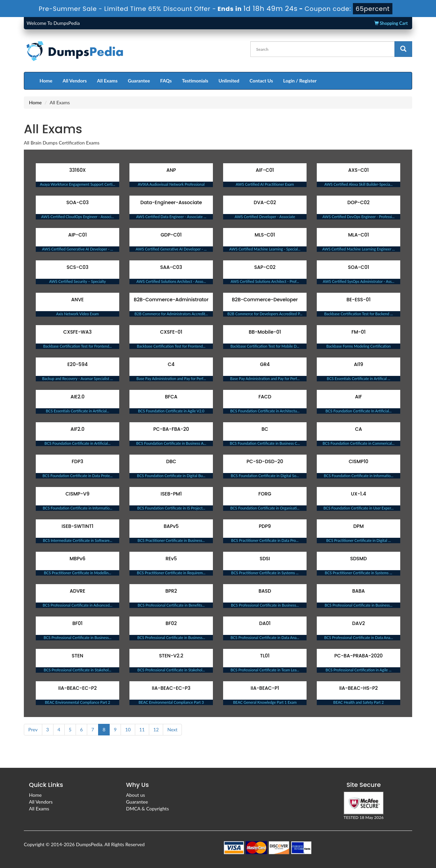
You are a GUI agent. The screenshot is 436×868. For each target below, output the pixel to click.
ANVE (77, 300)
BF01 (78, 623)
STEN (78, 656)
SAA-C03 (171, 267)
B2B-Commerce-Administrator (171, 300)
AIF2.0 (77, 429)
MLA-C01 (359, 235)
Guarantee (139, 81)
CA (359, 429)
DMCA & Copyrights (147, 809)
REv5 (171, 559)
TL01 (265, 656)
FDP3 (78, 461)
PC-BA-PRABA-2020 (359, 656)
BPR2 (171, 591)
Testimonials (195, 81)
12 (156, 729)
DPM (359, 526)
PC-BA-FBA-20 (171, 429)
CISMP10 (359, 461)
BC (265, 429)
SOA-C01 (358, 267)
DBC (171, 461)
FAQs (166, 81)
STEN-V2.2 (171, 656)
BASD (265, 591)
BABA (359, 591)
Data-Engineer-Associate (171, 202)
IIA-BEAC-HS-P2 (359, 688)
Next (172, 729)
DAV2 (359, 623)
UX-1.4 (358, 494)
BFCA (171, 397)
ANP (171, 170)
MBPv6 (77, 559)
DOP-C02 (359, 202)
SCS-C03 (77, 267)
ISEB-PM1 (171, 494)
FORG (265, 494)
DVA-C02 (265, 202)
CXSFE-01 (171, 332)
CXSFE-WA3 (77, 332)
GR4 (265, 364)
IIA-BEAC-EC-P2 (77, 688)
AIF (359, 397)
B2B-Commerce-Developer (265, 300)
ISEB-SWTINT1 (77, 526)
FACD (265, 397)
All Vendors (75, 81)
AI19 (359, 364)
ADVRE (78, 591)
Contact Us (261, 81)
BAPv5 (171, 526)
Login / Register (300, 81)
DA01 (265, 623)
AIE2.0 (77, 397)
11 (142, 729)
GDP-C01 (171, 235)
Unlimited (229, 81)
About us (136, 795)
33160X (77, 170)
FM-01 (359, 332)
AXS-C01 (358, 170)
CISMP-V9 (77, 494)
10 (128, 729)
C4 (171, 364)
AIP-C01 (77, 235)
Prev (33, 729)
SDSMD (359, 559)
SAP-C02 (265, 267)
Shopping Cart (391, 23)
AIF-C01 (265, 170)
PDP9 (265, 526)
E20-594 (77, 364)
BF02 (171, 623)
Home (46, 81)
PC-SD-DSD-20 (265, 461)
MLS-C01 (265, 235)
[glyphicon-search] (403, 49)
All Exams (107, 81)
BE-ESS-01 (359, 300)
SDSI (265, 559)
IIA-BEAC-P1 (265, 688)
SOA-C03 (78, 202)
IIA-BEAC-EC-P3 (171, 688)
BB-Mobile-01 (265, 332)
